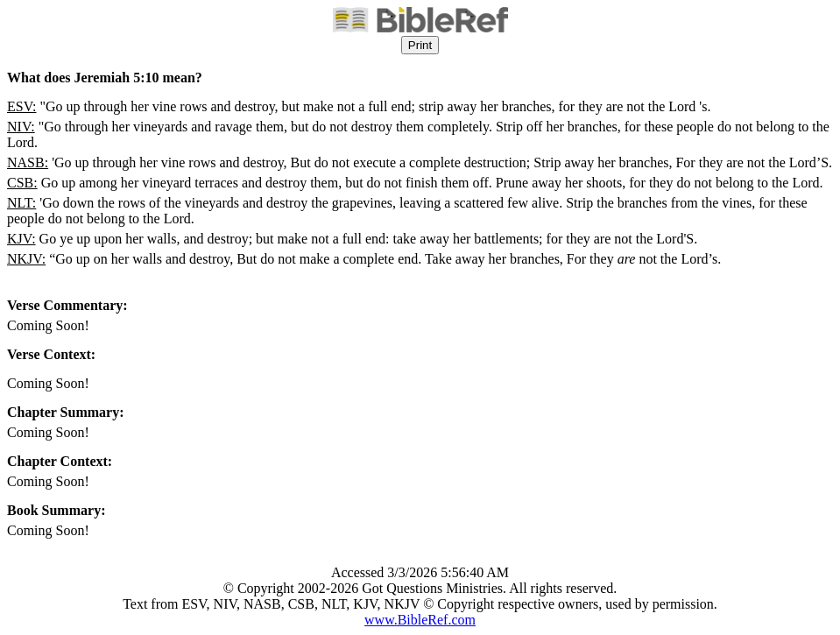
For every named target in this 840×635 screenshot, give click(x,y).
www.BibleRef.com (420, 620)
